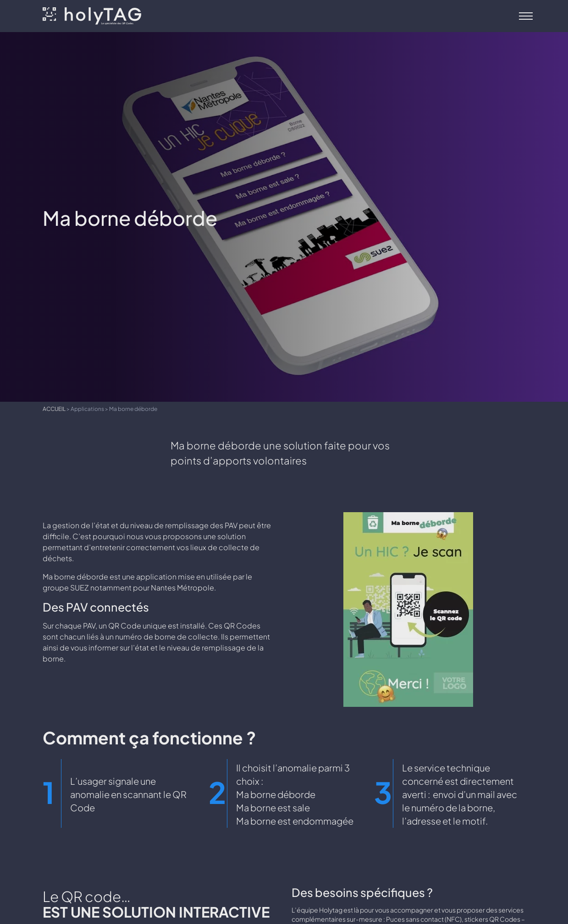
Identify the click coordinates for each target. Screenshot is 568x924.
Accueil (54, 408)
